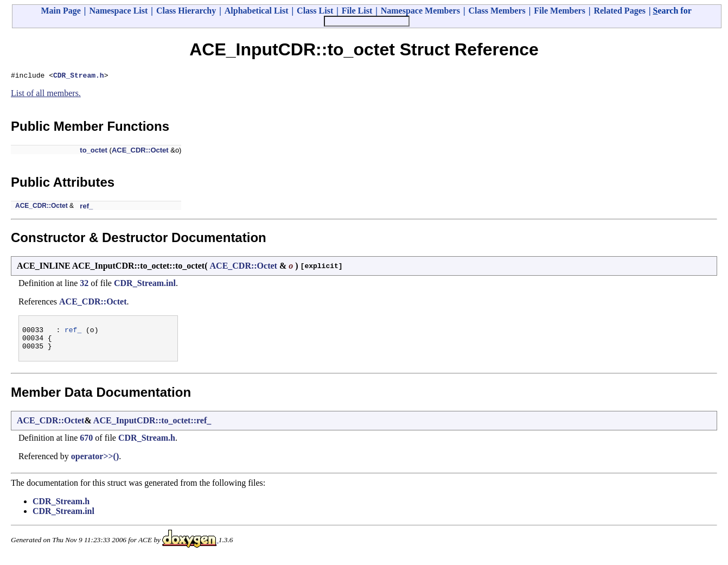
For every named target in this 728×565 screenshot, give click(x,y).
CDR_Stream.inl (145, 285)
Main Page (61, 11)
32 (84, 285)
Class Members (497, 11)
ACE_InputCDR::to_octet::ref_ (152, 427)
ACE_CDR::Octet (140, 152)
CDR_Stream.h (79, 77)
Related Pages (620, 11)
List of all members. (46, 95)
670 (86, 444)
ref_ (86, 208)
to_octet (94, 152)
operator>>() (95, 463)
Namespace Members (420, 11)
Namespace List (118, 11)
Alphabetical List (257, 11)
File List (357, 11)
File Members (560, 11)
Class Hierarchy (186, 11)
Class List (315, 11)
